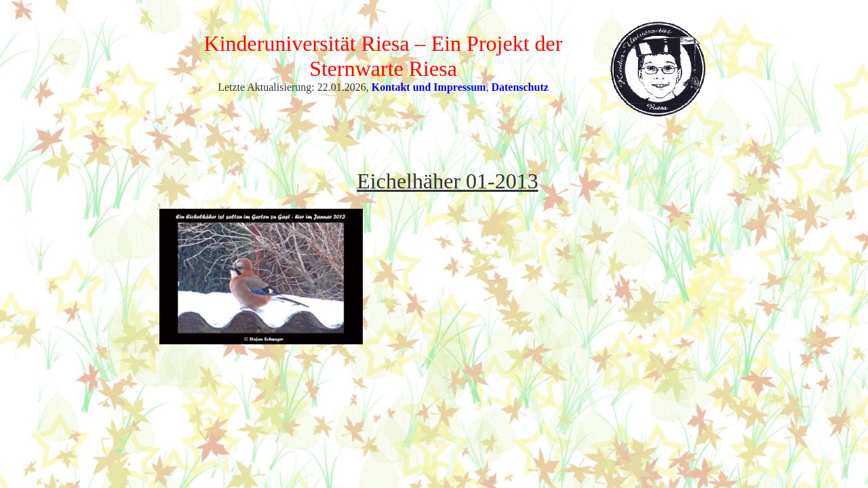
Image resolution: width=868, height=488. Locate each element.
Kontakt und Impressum (429, 87)
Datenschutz (519, 87)
